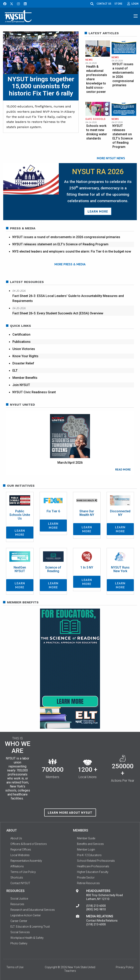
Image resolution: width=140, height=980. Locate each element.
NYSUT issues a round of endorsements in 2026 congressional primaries (66, 237)
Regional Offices (21, 850)
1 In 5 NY (87, 567)
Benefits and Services (90, 844)
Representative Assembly (26, 861)
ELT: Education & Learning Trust (30, 927)
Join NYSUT (21, 385)
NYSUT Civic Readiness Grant (34, 392)
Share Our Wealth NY (87, 513)
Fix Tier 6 (53, 511)
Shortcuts (17, 878)
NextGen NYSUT (20, 569)
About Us (16, 838)
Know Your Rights (25, 356)
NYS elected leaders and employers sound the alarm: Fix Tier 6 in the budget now (72, 251)
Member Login (86, 850)
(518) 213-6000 (96, 906)
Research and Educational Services (33, 910)
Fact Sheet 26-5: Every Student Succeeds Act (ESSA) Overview (58, 313)
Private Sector (86, 878)
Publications (21, 342)
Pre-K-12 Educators (89, 855)
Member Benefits (25, 378)
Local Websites (20, 855)
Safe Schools (95, 119)
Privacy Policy (125, 967)
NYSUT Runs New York (120, 569)
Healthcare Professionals (93, 866)
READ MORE (123, 469)
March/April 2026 (70, 463)
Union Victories (24, 349)
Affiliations (17, 866)
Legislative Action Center (26, 916)
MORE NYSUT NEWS (111, 158)
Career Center (19, 921)
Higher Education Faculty (93, 872)
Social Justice (19, 899)
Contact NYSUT (20, 883)
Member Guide (86, 838)
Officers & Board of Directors (29, 844)
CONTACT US (104, 4)
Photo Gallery (19, 944)
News (89, 60)
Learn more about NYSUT (70, 812)
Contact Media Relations (102, 921)
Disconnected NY (120, 513)
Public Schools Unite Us (20, 515)
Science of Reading (53, 569)
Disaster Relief (23, 363)
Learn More (98, 211)
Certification (21, 335)
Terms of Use (15, 967)
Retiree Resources (88, 883)
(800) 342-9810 (96, 910)
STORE (119, 4)
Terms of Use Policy (23, 872)
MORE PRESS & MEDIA (70, 264)
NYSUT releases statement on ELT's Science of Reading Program (60, 244)
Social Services (20, 932)
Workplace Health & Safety (27, 938)
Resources (17, 904)
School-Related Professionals (96, 861)
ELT (15, 371)
